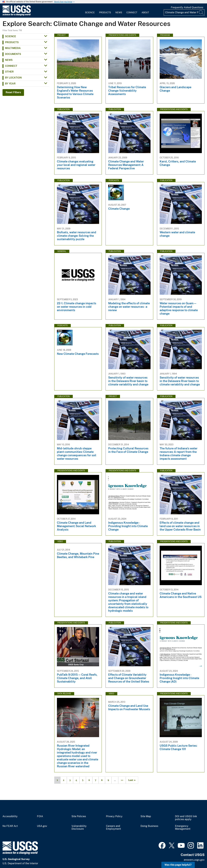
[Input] (184, 13)
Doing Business (149, 826)
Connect (132, 13)
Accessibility (10, 816)
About (145, 13)
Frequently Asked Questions (187, 7)
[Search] (201, 13)
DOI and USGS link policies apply (186, 818)
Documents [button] (13, 54)
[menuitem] (90, 11)
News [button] (9, 60)
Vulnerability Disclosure (79, 828)
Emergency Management (183, 828)
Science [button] (11, 36)
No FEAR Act (10, 826)
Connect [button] (11, 66)
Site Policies (79, 816)
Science (90, 13)
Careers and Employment (113, 828)
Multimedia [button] (13, 48)
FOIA (40, 816)
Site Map (146, 816)
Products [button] (12, 42)
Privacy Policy (114, 816)
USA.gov (42, 826)
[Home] (17, 15)
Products (105, 13)
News (119, 13)
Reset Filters (13, 92)
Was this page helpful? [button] (178, 865)
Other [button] (9, 72)
